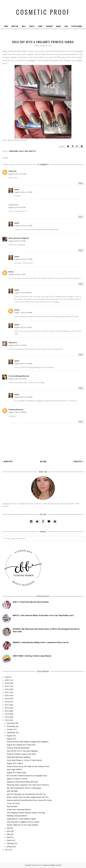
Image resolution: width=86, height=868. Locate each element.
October (10, 729)
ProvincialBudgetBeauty (19, 376)
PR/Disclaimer (77, 26)
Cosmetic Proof (43, 12)
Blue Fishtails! (12, 806)
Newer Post (8, 461)
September (11, 732)
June (9, 831)
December (11, 723)
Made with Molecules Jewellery (19, 757)
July (8, 828)
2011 (7, 850)
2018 (7, 702)
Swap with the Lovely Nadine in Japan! (21, 819)
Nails (24, 26)
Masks (59, 26)
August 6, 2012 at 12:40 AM (23, 364)
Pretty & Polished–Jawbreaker (18, 748)
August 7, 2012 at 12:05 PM (17, 412)
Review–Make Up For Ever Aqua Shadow (22, 825)
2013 (7, 717)
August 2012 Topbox (15, 763)
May (9, 834)
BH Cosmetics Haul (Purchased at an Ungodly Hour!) (27, 776)
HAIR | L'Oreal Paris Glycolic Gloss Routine (31, 602)
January (10, 847)
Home (6, 26)
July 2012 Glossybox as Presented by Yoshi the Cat (26, 794)
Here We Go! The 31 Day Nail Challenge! (22, 751)
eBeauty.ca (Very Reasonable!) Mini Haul (22, 782)
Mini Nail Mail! (12, 791)
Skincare (49, 26)
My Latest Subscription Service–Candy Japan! (24, 788)
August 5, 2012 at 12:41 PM (17, 379)
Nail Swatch (30, 151)
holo (21, 151)
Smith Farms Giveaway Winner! (19, 809)
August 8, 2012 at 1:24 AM (23, 327)
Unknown (12, 171)
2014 (7, 714)
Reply (81, 183)
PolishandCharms (16, 410)
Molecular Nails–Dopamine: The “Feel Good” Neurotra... (28, 785)
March (9, 840)
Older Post (78, 461)
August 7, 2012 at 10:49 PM (23, 313)
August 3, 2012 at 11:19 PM (23, 259)
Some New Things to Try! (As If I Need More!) (24, 760)
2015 (7, 711)
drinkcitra (13, 343)
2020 (7, 695)
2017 (7, 705)
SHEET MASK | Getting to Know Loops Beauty (32, 656)
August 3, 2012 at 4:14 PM (17, 241)
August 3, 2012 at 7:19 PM (17, 274)
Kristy (11, 272)
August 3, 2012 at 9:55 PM (23, 293)
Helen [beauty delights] (19, 238)
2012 (7, 720)
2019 (7, 699)
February (10, 843)
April (9, 837)
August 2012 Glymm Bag (16, 772)
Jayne (17, 189)
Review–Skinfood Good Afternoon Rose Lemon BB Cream (29, 800)
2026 (7, 677)
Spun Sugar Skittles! (14, 769)
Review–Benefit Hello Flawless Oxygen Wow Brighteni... (28, 742)
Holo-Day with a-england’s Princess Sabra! (23, 822)
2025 (7, 680)
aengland (14, 151)
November (11, 726)
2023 (7, 686)
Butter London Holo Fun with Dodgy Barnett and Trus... (28, 797)
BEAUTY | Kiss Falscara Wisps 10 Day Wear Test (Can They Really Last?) (43, 615)
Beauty (32, 26)
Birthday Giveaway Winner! (17, 816)
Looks (40, 26)
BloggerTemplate (56, 865)
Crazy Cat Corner (13, 803)
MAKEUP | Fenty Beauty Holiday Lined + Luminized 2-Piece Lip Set (41, 642)
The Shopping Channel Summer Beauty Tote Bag (26, 813)
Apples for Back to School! (17, 779)
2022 (7, 689)
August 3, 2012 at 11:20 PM (23, 192)
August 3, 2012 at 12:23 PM (17, 174)
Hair (66, 26)
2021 (7, 692)
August (10, 736)
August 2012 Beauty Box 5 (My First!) (21, 745)
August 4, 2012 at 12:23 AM (17, 345)
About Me (15, 26)
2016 (7, 708)
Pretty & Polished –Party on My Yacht (21, 754)
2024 (7, 683)
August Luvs (12, 739)
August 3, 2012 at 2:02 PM (17, 207)
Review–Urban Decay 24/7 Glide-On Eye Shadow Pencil (28, 766)
